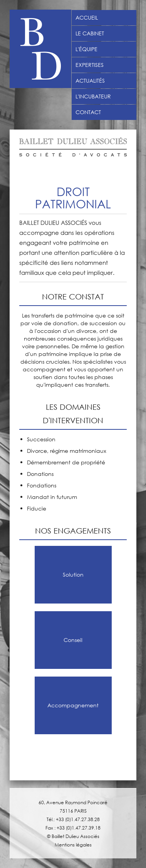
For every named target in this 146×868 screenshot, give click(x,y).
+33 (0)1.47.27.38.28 (78, 819)
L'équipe (86, 49)
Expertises (90, 65)
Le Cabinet (90, 33)
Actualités (90, 81)
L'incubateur (93, 96)
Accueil (87, 18)
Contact (88, 112)
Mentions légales (73, 845)
